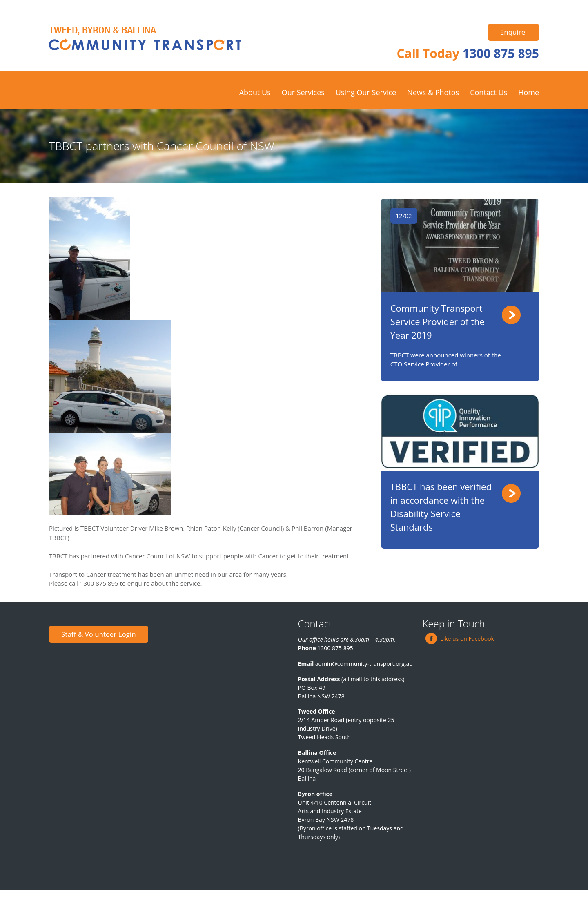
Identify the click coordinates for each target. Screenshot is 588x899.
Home (529, 92)
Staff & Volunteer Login (99, 634)
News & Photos (433, 92)
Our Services (303, 92)
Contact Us (489, 92)
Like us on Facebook (460, 639)
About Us (255, 92)
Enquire (513, 32)
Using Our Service (366, 92)
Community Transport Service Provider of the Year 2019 (438, 321)
